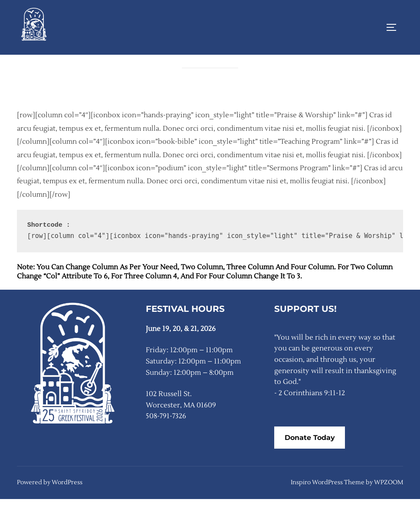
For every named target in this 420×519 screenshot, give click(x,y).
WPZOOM (389, 502)
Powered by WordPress (50, 502)
